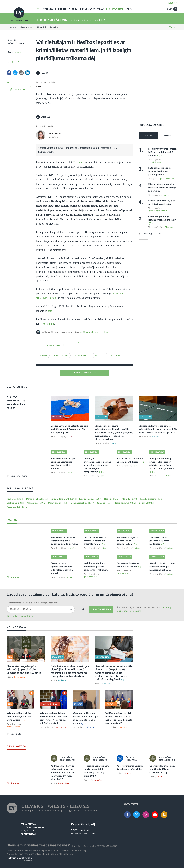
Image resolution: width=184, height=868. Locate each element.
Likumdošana (106, 684)
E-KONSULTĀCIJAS (115, 9)
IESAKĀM (12, 520)
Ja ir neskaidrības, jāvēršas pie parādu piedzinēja (159, 541)
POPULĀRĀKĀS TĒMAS (20, 488)
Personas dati (17, 507)
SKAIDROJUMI (49, 9)
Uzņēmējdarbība (83, 503)
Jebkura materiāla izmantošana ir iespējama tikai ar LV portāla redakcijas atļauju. (47, 851)
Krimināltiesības (82, 355)
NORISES (62, 9)
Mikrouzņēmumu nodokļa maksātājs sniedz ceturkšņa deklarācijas (162, 188)
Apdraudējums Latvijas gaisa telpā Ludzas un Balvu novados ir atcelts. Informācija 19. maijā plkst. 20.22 (64, 773)
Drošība (127, 773)
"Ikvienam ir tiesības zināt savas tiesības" (39, 845)
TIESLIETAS (12, 397)
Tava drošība (19, 677)
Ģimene (105, 503)
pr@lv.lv (91, 834)
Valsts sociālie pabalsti (158, 211)
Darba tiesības (37, 499)
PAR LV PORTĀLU (29, 824)
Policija (98, 355)
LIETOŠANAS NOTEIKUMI (32, 828)
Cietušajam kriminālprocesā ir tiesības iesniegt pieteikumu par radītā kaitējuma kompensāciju (97, 465)
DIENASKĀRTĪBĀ (88, 9)
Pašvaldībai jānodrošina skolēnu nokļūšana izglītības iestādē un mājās (64, 541)
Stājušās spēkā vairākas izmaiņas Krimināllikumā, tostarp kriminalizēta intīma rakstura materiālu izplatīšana (158, 429)
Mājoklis (130, 499)
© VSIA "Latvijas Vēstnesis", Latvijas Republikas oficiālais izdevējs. (40, 854)
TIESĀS (101, 9)
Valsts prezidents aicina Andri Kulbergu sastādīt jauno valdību (19, 717)
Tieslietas (17, 53)
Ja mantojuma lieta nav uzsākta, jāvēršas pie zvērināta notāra (96, 541)
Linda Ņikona (56, 134)
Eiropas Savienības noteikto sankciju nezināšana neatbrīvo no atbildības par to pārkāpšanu (70, 429)
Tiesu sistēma (125, 503)
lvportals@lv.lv (86, 830)
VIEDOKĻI (73, 9)
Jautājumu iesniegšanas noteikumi (94, 332)
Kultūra (91, 727)
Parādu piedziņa (152, 499)
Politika (123, 727)
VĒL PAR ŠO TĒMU (17, 387)
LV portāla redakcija (84, 825)
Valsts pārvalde (13, 727)
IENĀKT (174, 3)
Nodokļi (166, 195)
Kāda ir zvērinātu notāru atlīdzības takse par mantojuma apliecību (162, 567)
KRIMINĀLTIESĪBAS (16, 404)
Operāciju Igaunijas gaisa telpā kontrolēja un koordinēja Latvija (162, 769)
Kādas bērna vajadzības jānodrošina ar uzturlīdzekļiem (129, 541)
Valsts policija (114, 355)
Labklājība (15, 503)
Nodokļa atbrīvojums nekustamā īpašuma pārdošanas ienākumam (96, 567)
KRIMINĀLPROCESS (16, 401)
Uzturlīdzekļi (58, 503)
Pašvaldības (36, 503)
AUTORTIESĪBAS (28, 834)
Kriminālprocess (61, 355)
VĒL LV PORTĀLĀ (16, 627)
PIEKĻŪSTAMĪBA (28, 831)
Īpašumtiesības (90, 499)
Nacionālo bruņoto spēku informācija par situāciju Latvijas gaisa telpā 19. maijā (24, 670)
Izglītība (146, 503)
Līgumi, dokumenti (156, 162)
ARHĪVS (129, 9)
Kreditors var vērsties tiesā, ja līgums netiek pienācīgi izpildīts (162, 152)
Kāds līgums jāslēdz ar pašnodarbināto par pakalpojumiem (159, 171)
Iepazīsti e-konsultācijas (22, 616)
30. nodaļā (48, 324)
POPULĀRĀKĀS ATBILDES (153, 125)
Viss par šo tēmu (19, 476)
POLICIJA (11, 408)
